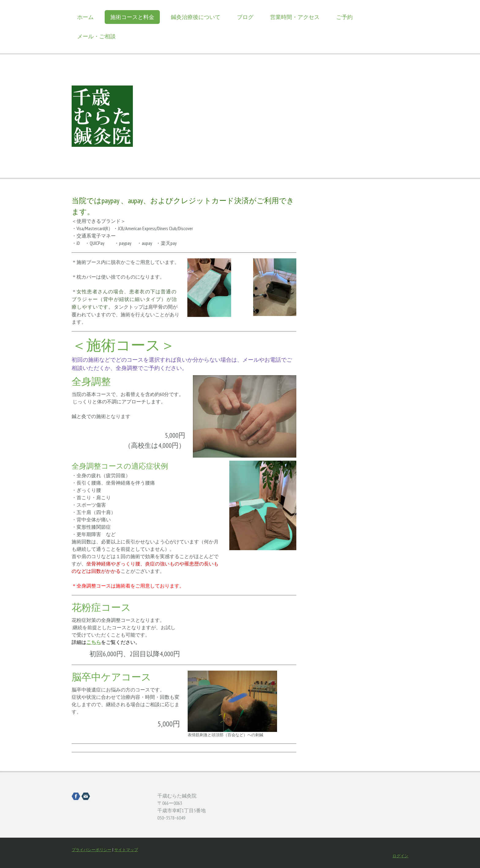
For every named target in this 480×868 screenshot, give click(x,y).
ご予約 (344, 17)
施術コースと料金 (132, 17)
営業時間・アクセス (295, 17)
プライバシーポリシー (92, 850)
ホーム (85, 17)
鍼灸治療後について (196, 17)
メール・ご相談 (96, 36)
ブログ (245, 17)
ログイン (400, 856)
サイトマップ (126, 850)
